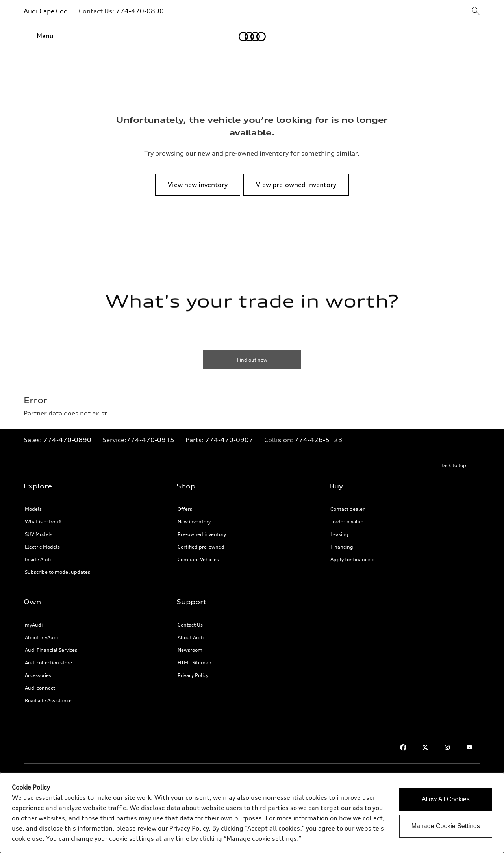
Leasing (339, 534)
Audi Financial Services (51, 650)
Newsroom (190, 650)
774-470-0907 (229, 440)
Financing (342, 547)
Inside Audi (38, 559)
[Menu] (39, 36)
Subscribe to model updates (57, 572)
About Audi (191, 637)
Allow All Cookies (446, 799)
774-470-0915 (150, 440)
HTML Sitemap (195, 663)
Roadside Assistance (48, 700)
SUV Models (39, 534)
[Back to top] (460, 465)
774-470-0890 (140, 11)
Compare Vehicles (198, 559)
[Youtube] (469, 747)
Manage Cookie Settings (446, 826)
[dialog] (252, 813)
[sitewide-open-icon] (476, 12)
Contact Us (190, 625)
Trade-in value (347, 522)
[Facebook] (403, 747)
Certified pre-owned (201, 547)
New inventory (194, 522)
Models (33, 509)
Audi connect (40, 688)
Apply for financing (353, 559)
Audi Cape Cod (46, 11)
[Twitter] (425, 747)
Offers (185, 509)
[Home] (252, 37)
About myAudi (41, 637)
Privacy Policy (193, 675)
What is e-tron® (43, 522)
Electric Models (42, 547)
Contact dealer (347, 509)
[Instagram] (447, 747)
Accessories (38, 675)
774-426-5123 (319, 440)
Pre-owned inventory (202, 534)
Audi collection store (48, 663)
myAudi (34, 625)
